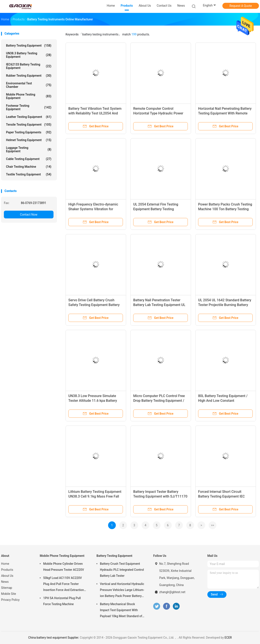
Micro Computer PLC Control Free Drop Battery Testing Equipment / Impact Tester (159, 401)
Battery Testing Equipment (29, 46)
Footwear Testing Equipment (29, 107)
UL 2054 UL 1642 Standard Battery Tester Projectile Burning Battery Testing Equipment (225, 305)
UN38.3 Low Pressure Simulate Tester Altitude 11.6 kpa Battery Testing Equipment (93, 401)
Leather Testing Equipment (29, 117)
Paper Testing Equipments (29, 132)
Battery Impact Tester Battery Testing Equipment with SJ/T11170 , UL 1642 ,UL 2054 (160, 496)
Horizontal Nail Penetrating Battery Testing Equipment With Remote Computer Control (225, 113)
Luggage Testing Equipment (29, 149)
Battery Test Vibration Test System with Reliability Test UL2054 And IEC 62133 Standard (95, 113)
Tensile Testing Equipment (29, 125)
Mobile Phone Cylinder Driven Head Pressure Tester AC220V (64, 567)
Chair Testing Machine (29, 167)
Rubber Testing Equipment (29, 76)
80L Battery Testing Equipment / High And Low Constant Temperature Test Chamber (223, 401)
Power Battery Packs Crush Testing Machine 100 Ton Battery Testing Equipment (225, 209)
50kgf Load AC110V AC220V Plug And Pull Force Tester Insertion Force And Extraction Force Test (63, 585)
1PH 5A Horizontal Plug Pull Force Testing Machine (62, 601)
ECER (228, 638)
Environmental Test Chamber (29, 85)
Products (7, 570)
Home (5, 564)
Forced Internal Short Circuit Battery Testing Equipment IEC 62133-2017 (221, 496)
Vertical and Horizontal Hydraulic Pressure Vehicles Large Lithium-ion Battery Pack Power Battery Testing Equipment (122, 591)
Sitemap (7, 588)
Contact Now (29, 215)
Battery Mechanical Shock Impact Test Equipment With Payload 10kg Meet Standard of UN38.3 (121, 611)
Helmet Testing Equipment (29, 140)
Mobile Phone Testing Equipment (29, 96)
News (5, 582)
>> (213, 525)
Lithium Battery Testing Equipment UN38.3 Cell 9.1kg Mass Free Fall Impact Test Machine (95, 496)
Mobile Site (9, 594)
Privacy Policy (10, 600)
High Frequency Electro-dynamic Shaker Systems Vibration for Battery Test (93, 209)
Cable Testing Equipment (29, 159)
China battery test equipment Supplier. (54, 638)
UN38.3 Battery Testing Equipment (29, 55)
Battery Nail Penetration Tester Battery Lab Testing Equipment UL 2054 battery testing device (159, 305)
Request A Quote (241, 6)
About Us (7, 576)
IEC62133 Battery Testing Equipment (29, 66)
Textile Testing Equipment (29, 174)
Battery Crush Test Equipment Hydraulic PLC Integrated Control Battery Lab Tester (122, 570)
